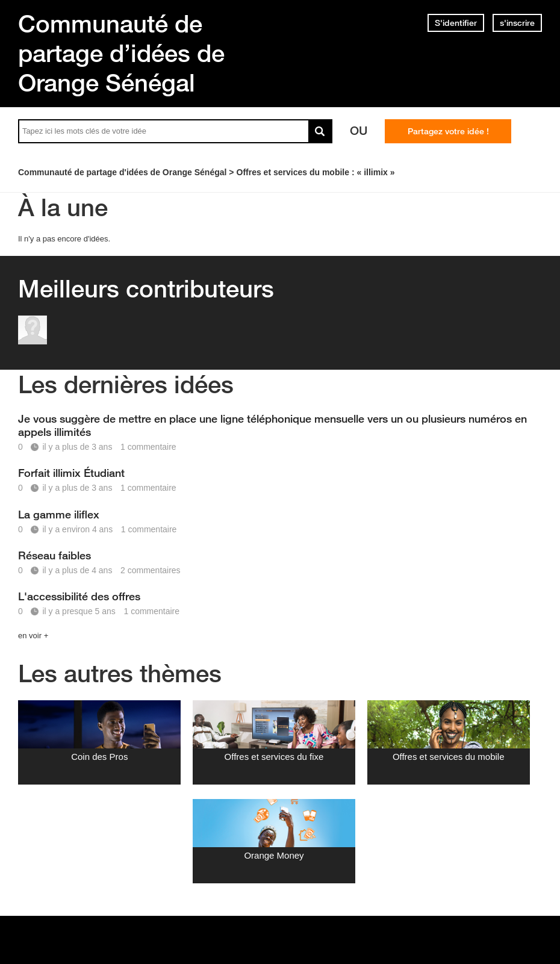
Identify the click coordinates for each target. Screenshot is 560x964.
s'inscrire (517, 23)
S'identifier (456, 23)
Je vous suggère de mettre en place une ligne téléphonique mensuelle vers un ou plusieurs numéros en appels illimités (272, 425)
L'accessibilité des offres (79, 596)
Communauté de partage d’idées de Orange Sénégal (121, 53)
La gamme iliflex (59, 514)
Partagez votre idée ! (448, 131)
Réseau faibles (54, 555)
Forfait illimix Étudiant (71, 473)
